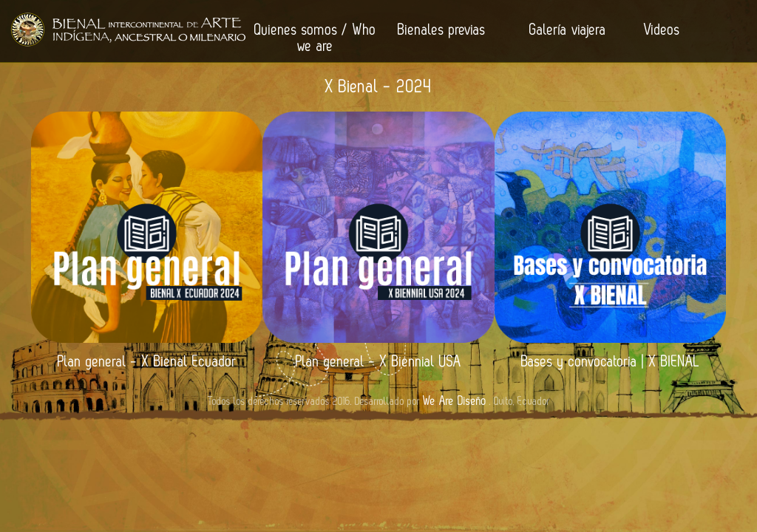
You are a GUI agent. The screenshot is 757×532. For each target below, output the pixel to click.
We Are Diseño (455, 401)
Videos (662, 30)
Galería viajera (568, 30)
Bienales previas (442, 30)
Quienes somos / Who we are (315, 38)
